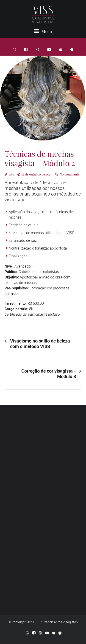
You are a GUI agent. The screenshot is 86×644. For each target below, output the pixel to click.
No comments (69, 174)
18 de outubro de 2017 (37, 174)
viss (11, 174)
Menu (43, 31)
